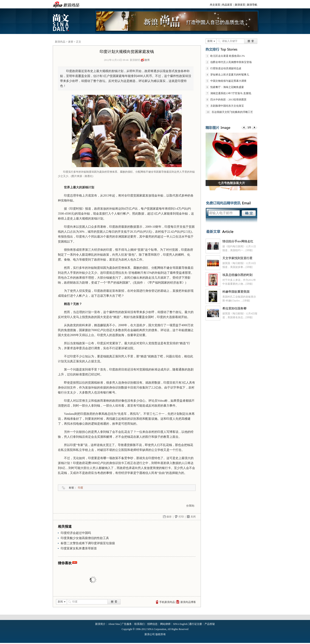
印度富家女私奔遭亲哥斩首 (79, 548)
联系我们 (139, 624)
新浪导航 (252, 5)
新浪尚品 (60, 42)
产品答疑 (210, 624)
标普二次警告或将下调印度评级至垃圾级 (88, 543)
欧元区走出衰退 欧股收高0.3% (228, 56)
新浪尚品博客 (188, 602)
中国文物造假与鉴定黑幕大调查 (228, 81)
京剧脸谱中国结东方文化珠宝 (227, 106)
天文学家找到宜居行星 (237, 258)
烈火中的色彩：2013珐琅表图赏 (228, 100)
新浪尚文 (61, 22)
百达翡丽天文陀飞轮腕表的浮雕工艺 (232, 112)
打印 (181, 517)
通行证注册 (195, 624)
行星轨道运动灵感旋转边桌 (226, 68)
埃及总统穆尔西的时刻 (237, 275)
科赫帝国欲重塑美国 (236, 292)
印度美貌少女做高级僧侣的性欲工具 (85, 538)
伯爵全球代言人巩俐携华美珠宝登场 (231, 62)
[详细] (249, 250)
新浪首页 (240, 5)
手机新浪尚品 (167, 602)
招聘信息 (152, 624)
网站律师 (165, 624)
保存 (169, 517)
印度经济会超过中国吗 (76, 533)
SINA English (180, 624)
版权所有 (161, 634)
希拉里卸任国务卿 (234, 308)
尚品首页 (227, 5)
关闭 (193, 517)
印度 (81, 488)
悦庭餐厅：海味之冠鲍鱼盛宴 (227, 87)
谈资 (71, 42)
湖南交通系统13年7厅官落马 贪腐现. (231, 93)
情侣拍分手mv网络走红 (238, 241)
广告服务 (127, 624)
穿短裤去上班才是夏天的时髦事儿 (230, 75)
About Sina (114, 624)
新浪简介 (100, 624)
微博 (147, 60)
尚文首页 (215, 5)
